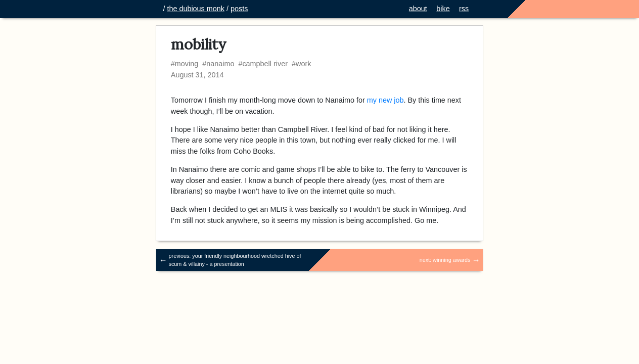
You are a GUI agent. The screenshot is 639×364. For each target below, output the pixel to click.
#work (301, 64)
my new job (385, 100)
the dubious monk (196, 9)
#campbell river (263, 64)
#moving (185, 64)
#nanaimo (218, 64)
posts (239, 9)
